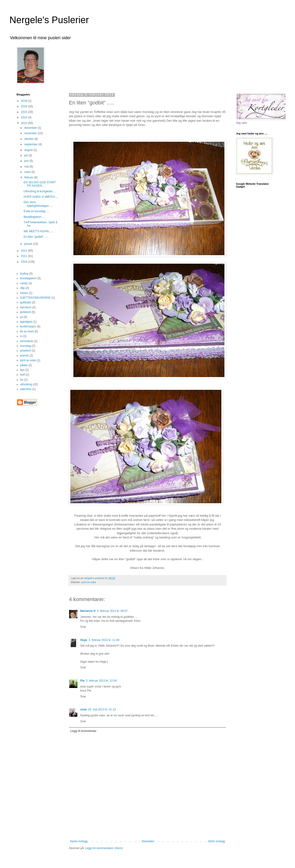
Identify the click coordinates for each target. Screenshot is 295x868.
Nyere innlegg (79, 841)
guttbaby (25, 302)
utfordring (26, 384)
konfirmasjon (28, 327)
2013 (25, 123)
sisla (83, 709)
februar (29, 177)
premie (24, 356)
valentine (26, 389)
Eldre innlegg (217, 841)
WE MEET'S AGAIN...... (38, 231)
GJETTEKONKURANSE (35, 298)
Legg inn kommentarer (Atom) (104, 848)
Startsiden (148, 841)
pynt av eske (89, 582)
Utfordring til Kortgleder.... (40, 191)
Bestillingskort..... (34, 217)
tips (22, 370)
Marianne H (88, 611)
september (31, 144)
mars (28, 172)
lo (21, 336)
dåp (22, 288)
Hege (84, 640)
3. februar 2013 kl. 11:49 (104, 640)
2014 (25, 117)
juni (27, 161)
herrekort (26, 307)
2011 (25, 256)
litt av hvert (27, 331)
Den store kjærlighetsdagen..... (38, 204)
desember (31, 128)
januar (29, 244)
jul (21, 317)
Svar (83, 627)
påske (24, 365)
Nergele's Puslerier (49, 20)
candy (24, 283)
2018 (25, 101)
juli (26, 155)
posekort (25, 351)
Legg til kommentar (83, 731)
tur (22, 380)
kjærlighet (26, 322)
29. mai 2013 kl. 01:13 (102, 709)
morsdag (26, 346)
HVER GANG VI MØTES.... (41, 197)
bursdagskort (28, 278)
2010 (25, 262)
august (29, 150)
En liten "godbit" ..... (36, 237)
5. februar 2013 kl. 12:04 (101, 681)
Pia (82, 681)
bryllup (24, 274)
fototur (24, 293)
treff (22, 375)
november (31, 133)
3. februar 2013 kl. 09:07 (112, 611)
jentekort (25, 312)
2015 (25, 112)
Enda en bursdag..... (36, 211)
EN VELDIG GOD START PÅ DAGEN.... (40, 184)
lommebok (27, 341)
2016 (25, 106)
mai (27, 167)
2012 (25, 251)
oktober (29, 139)
